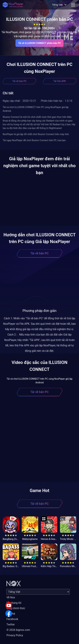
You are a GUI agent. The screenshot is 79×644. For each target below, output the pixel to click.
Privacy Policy (15, 635)
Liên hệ (11, 614)
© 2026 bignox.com (18, 630)
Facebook (12, 619)
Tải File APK (60, 81)
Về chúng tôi (14, 603)
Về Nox (11, 597)
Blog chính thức (16, 608)
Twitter (11, 624)
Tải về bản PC (19, 81)
